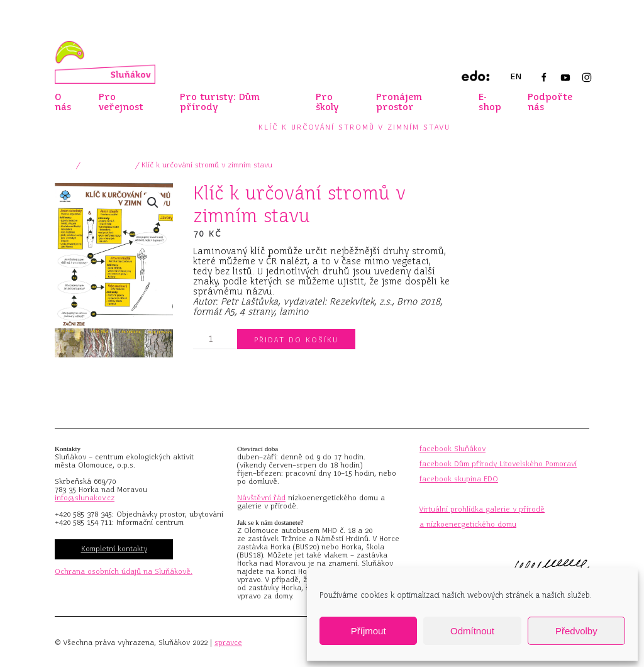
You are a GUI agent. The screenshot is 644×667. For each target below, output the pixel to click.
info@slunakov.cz (85, 498)
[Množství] (215, 339)
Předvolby (576, 631)
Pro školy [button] (327, 102)
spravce (228, 642)
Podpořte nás (550, 102)
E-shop (490, 102)
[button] (153, 203)
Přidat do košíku (296, 340)
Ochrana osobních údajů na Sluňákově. (124, 571)
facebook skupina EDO (459, 479)
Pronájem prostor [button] (399, 102)
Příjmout (369, 631)
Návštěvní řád (261, 498)
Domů (64, 165)
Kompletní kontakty (114, 549)
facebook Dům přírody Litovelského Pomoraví (498, 464)
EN (516, 76)
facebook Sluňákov (452, 449)
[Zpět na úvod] (105, 62)
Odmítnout (472, 631)
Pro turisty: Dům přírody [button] (220, 102)
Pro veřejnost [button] (121, 102)
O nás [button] (63, 102)
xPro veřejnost (108, 165)
